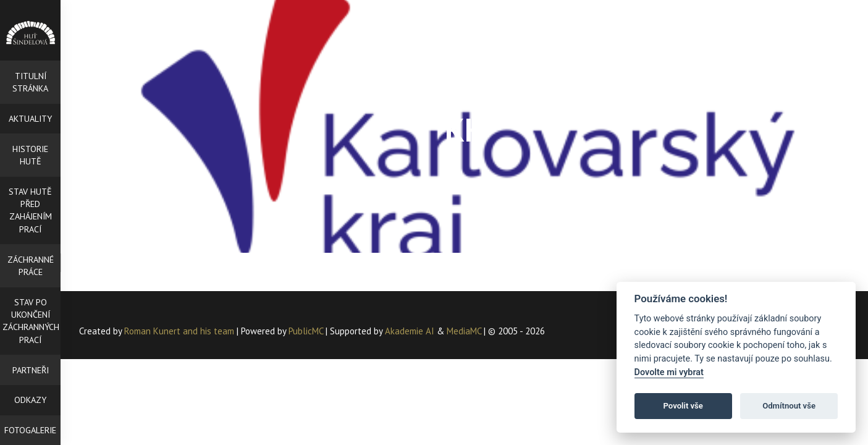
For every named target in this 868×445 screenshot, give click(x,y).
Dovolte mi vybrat (669, 372)
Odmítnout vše (789, 406)
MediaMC (464, 331)
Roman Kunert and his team (180, 331)
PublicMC (306, 331)
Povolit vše (683, 406)
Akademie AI (410, 331)
